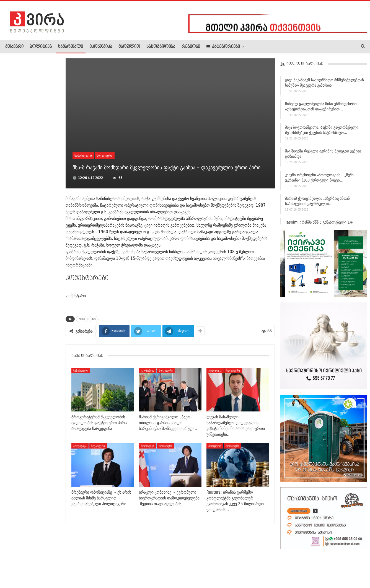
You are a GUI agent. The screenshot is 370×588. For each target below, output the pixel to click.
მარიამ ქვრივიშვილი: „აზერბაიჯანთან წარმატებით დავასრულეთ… (317, 203)
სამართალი (71, 47)
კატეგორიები (223, 47)
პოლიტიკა (41, 47)
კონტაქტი (64, 567)
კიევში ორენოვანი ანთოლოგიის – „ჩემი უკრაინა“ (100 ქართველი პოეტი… (319, 179)
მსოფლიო (129, 47)
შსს (94, 319)
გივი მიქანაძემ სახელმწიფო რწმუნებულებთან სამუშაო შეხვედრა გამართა (324, 84)
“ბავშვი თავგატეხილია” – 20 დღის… (45, 267)
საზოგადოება (161, 47)
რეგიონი (191, 47)
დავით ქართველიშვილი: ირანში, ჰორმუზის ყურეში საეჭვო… (31, 235)
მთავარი (14, 47)
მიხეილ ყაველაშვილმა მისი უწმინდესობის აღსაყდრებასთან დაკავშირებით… (322, 108)
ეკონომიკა (101, 47)
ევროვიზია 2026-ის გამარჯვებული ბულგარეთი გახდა (45, 200)
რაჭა (82, 319)
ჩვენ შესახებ (15, 567)
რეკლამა (41, 567)
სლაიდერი (105, 155)
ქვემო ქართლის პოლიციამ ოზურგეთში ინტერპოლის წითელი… (30, 387)
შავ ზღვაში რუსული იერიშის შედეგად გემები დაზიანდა (323, 155)
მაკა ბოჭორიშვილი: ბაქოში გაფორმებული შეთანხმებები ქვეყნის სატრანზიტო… (322, 132)
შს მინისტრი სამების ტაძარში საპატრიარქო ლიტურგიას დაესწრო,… (31, 125)
